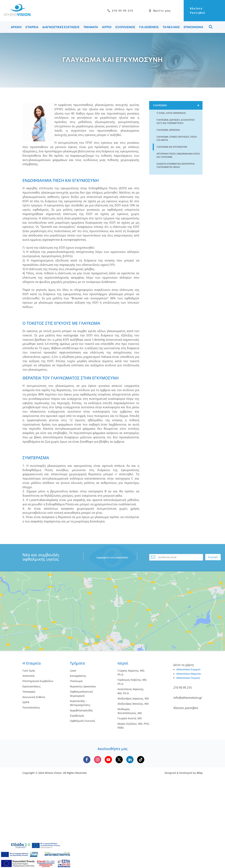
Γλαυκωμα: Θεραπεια (168, 130)
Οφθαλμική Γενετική (82, 721)
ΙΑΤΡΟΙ (107, 27)
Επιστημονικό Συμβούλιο (38, 681)
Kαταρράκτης (78, 676)
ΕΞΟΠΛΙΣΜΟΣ (125, 27)
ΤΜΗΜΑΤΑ (91, 27)
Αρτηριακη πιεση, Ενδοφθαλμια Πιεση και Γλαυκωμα (178, 155)
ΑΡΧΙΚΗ (16, 27)
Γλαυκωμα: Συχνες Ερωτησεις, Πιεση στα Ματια (177, 138)
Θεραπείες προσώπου (83, 686)
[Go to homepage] (15, 15)
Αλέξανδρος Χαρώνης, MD (133, 698)
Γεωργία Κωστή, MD (130, 718)
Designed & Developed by (184, 773)
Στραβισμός (77, 716)
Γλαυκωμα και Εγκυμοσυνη (172, 147)
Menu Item (211, 27)
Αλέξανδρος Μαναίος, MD (133, 704)
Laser (73, 671)
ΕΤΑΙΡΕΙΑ (32, 27)
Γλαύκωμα (76, 681)
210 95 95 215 (120, 11)
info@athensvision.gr (188, 698)
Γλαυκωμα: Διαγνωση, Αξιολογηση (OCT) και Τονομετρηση (176, 121)
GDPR (26, 702)
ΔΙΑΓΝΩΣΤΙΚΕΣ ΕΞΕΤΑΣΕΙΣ (61, 27)
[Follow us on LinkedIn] (130, 760)
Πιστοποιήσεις (31, 707)
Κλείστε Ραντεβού (198, 11)
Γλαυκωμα (178, 105)
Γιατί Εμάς (29, 671)
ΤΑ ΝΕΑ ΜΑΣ (171, 27)
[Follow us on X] (119, 760)
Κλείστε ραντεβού (186, 708)
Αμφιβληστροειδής (81, 710)
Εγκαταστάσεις (32, 686)
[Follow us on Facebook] (87, 760)
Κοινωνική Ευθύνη (34, 697)
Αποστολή (28, 676)
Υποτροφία (29, 692)
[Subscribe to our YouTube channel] (108, 760)
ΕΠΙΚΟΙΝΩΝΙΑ (193, 27)
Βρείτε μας (160, 11)
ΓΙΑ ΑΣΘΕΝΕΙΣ (149, 27)
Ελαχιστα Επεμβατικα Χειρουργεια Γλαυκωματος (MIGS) (176, 165)
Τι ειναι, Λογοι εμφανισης (171, 113)
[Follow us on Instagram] (98, 760)
